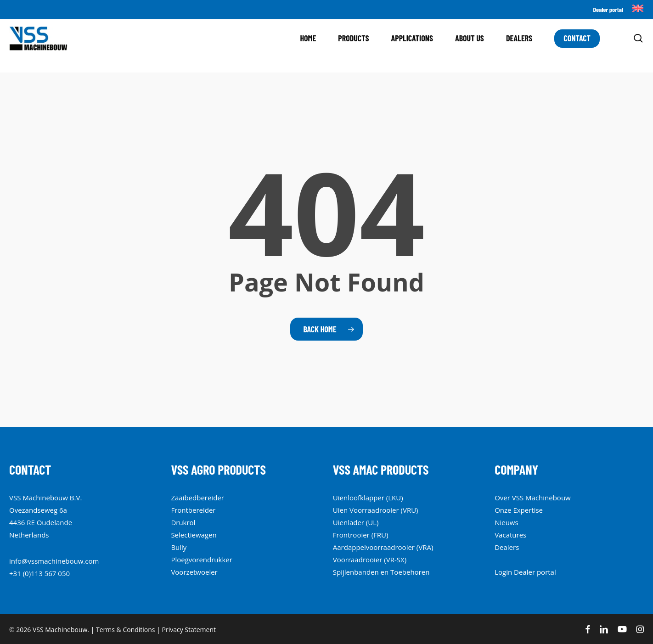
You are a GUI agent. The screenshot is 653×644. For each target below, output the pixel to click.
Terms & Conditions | (129, 630)
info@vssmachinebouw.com (54, 561)
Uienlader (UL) (356, 522)
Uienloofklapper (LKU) (368, 498)
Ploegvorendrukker (202, 560)
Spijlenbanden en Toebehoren (381, 572)
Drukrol (183, 522)
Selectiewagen (194, 535)
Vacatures (510, 535)
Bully (179, 547)
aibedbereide (200, 498)
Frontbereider (193, 510)
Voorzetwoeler (194, 572)
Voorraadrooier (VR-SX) (370, 560)
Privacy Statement (189, 630)
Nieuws (506, 522)
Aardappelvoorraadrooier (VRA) (383, 547)
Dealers (507, 547)
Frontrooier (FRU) (361, 535)
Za (175, 498)
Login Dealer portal (525, 572)
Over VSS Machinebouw (533, 498)
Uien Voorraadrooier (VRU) (376, 510)
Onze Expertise (519, 510)
